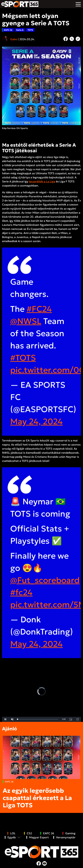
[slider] (38, 719)
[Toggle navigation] (78, 4)
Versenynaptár (66, 837)
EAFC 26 (8, 30)
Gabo (14, 39)
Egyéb (12, 837)
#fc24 (21, 592)
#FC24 (39, 309)
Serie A (20, 30)
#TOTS (23, 358)
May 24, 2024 (36, 421)
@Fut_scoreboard (45, 580)
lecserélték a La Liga (42, 181)
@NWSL (26, 321)
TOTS (30, 30)
